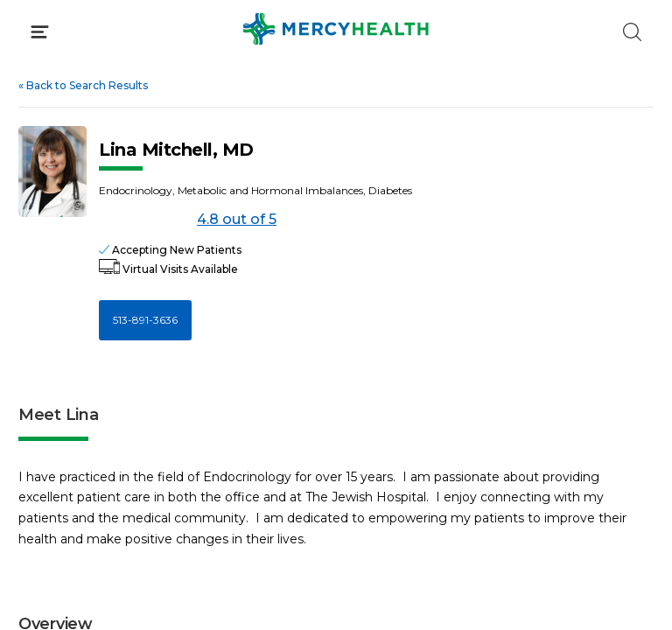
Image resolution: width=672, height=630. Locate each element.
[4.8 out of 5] (145, 220)
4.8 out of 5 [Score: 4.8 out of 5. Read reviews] (188, 220)
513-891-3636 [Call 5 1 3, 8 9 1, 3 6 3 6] (145, 320)
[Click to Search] (632, 32)
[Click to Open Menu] (40, 32)
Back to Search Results (83, 85)
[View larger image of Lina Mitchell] (52, 171)
